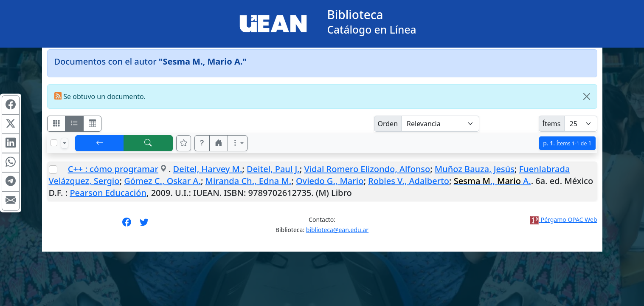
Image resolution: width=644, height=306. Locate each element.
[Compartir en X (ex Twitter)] (11, 125)
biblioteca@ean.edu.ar (337, 230)
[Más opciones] (238, 143)
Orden (388, 124)
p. (567, 143)
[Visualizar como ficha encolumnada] (74, 124)
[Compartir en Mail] (11, 201)
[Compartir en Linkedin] (11, 144)
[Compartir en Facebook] (11, 105)
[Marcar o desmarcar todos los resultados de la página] (54, 143)
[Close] (587, 96)
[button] (202, 143)
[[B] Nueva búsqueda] (148, 143)
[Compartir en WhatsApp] (11, 163)
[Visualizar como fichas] (56, 124)
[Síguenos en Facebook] (127, 225)
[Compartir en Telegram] (11, 182)
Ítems (552, 124)
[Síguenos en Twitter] (144, 225)
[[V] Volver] (100, 143)
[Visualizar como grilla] (93, 124)
